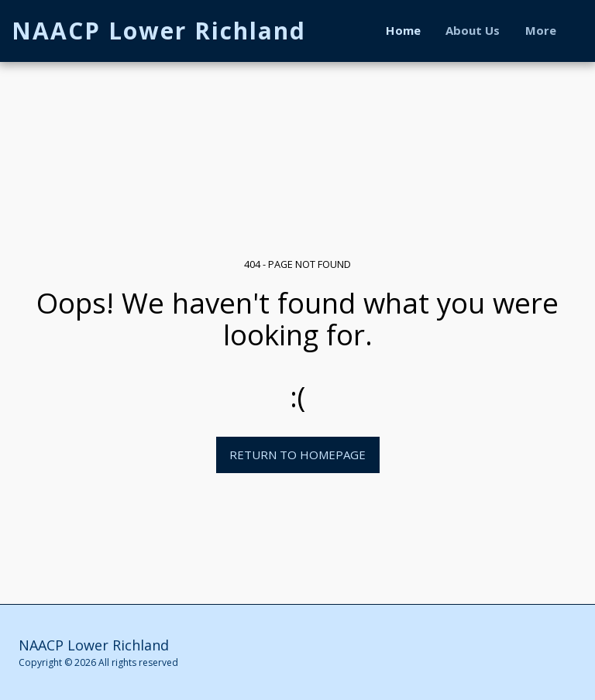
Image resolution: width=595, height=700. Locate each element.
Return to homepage (297, 455)
